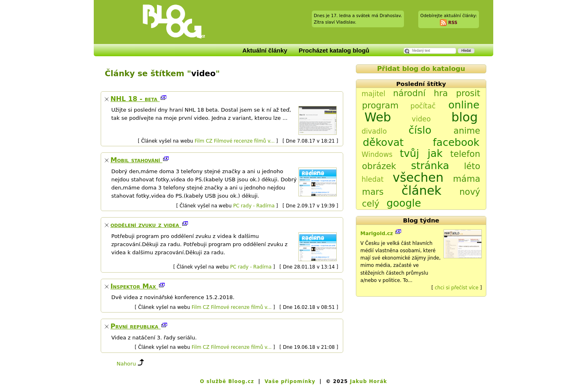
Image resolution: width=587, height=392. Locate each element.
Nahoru (126, 364)
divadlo (374, 131)
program (380, 106)
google (404, 203)
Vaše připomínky (290, 381)
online (464, 105)
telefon (465, 154)
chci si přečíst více (456, 288)
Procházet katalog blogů (334, 50)
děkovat (383, 142)
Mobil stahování (136, 160)
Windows (377, 154)
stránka (430, 166)
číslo (420, 130)
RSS (453, 22)
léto (472, 166)
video (421, 119)
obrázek (379, 166)
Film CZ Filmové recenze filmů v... (234, 141)
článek (421, 190)
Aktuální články (265, 50)
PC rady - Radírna (254, 206)
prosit (468, 93)
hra (441, 93)
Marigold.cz (377, 233)
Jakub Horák (369, 381)
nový (470, 192)
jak (435, 153)
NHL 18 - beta (135, 99)
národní (409, 93)
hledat (373, 179)
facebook (456, 142)
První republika (136, 326)
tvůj (409, 153)
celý (371, 204)
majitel (373, 94)
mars (373, 192)
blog (465, 117)
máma (467, 179)
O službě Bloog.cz (227, 381)
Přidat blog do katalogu (421, 69)
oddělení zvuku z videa (146, 225)
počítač (423, 106)
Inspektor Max (134, 286)
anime (467, 131)
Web (378, 117)
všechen (418, 177)
